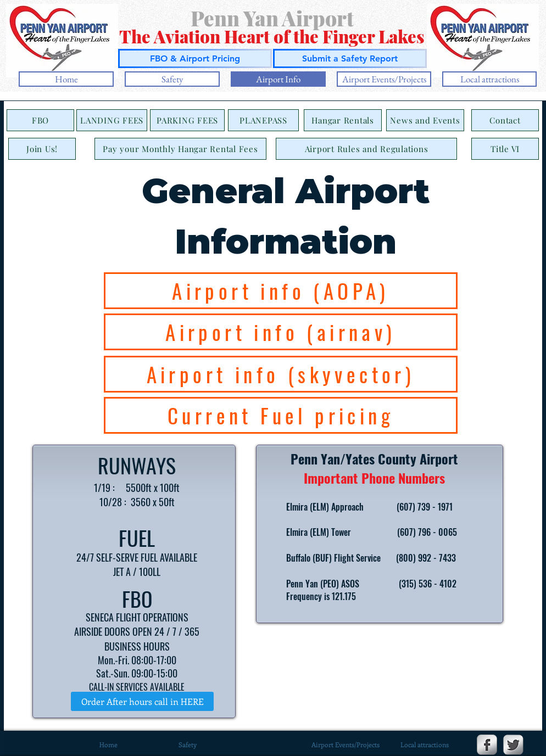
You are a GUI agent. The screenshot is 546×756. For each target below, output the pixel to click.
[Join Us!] (42, 149)
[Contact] (505, 120)
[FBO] (40, 120)
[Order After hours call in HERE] (142, 701)
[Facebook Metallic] (487, 745)
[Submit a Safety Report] (350, 58)
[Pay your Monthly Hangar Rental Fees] (180, 149)
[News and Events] (425, 120)
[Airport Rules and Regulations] (366, 149)
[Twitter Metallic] (513, 745)
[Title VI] (505, 149)
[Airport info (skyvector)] (281, 374)
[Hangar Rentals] (343, 120)
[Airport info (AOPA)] (281, 291)
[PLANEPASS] (263, 120)
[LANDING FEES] (112, 120)
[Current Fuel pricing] (281, 415)
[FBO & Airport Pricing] (195, 58)
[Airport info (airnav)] (281, 332)
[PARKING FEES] (187, 120)
